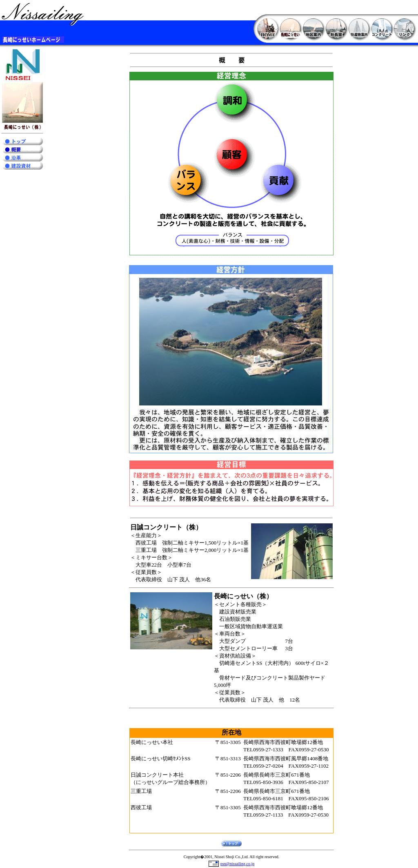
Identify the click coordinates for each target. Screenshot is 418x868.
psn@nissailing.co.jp (238, 864)
